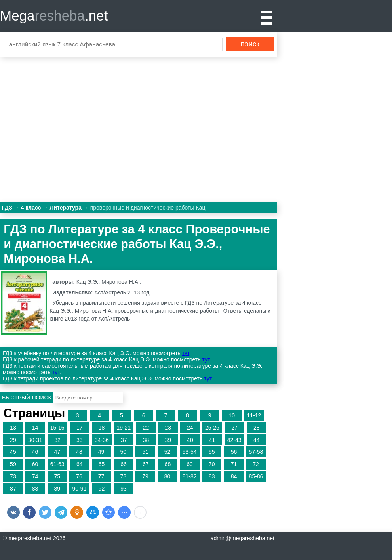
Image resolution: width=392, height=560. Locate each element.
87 (13, 489)
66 (124, 464)
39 (168, 440)
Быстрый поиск (27, 398)
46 (35, 452)
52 (167, 452)
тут (186, 353)
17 (80, 428)
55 (212, 452)
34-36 (102, 440)
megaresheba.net (30, 538)
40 (190, 440)
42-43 (234, 440)
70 (212, 464)
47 (57, 452)
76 (79, 476)
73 (13, 476)
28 (257, 428)
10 (232, 415)
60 (35, 464)
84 (234, 476)
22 (146, 428)
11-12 (254, 415)
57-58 (256, 452)
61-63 (57, 464)
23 (168, 428)
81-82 (190, 476)
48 (79, 452)
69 (190, 464)
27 (234, 428)
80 (167, 476)
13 (13, 428)
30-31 (35, 440)
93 (124, 489)
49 (101, 452)
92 (102, 489)
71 (234, 464)
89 (57, 489)
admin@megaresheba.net (243, 538)
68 (168, 464)
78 (123, 476)
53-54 (190, 452)
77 (101, 476)
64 (80, 464)
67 (146, 464)
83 (212, 476)
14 (35, 428)
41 (212, 440)
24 (190, 428)
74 (35, 476)
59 (13, 464)
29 (13, 440)
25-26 (212, 428)
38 (146, 440)
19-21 (124, 428)
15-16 (57, 428)
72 (256, 464)
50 (123, 452)
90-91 (79, 489)
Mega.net (54, 16)
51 (145, 452)
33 (80, 440)
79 (145, 476)
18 (102, 428)
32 (57, 440)
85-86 (256, 476)
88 (35, 489)
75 (57, 476)
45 (13, 452)
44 (257, 440)
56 (234, 452)
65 (102, 464)
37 (124, 440)
